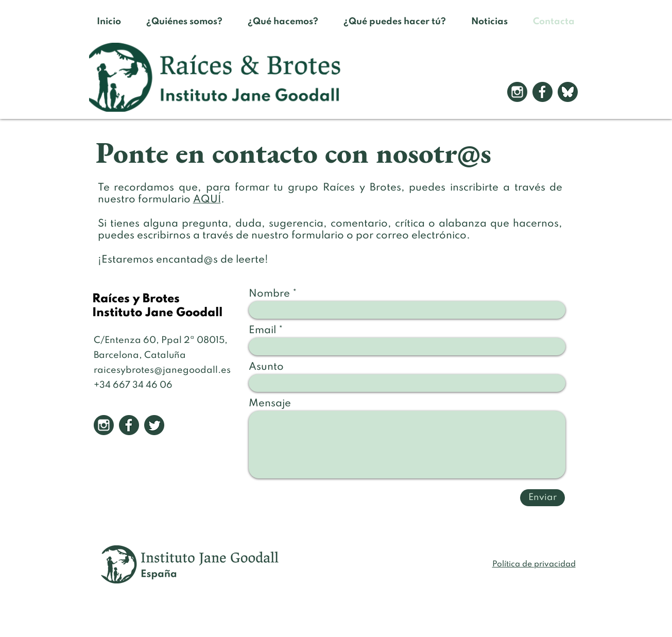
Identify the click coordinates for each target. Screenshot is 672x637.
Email (262, 331)
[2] (542, 92)
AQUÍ (207, 200)
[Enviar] (542, 498)
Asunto (266, 367)
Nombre (269, 294)
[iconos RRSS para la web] (568, 92)
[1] (517, 92)
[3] (154, 425)
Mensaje (270, 404)
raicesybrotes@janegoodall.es (162, 370)
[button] (283, 22)
